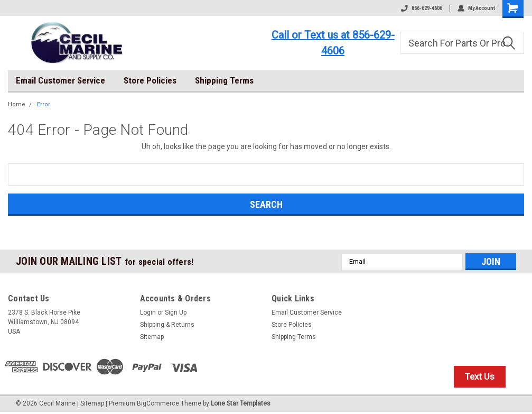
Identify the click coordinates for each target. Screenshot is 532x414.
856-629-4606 (422, 8)
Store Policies (150, 80)
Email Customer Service (60, 80)
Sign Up (176, 312)
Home (17, 104)
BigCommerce (158, 403)
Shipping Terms (224, 80)
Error (44, 104)
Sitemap (152, 337)
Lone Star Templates (241, 403)
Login (148, 312)
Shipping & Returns (167, 325)
